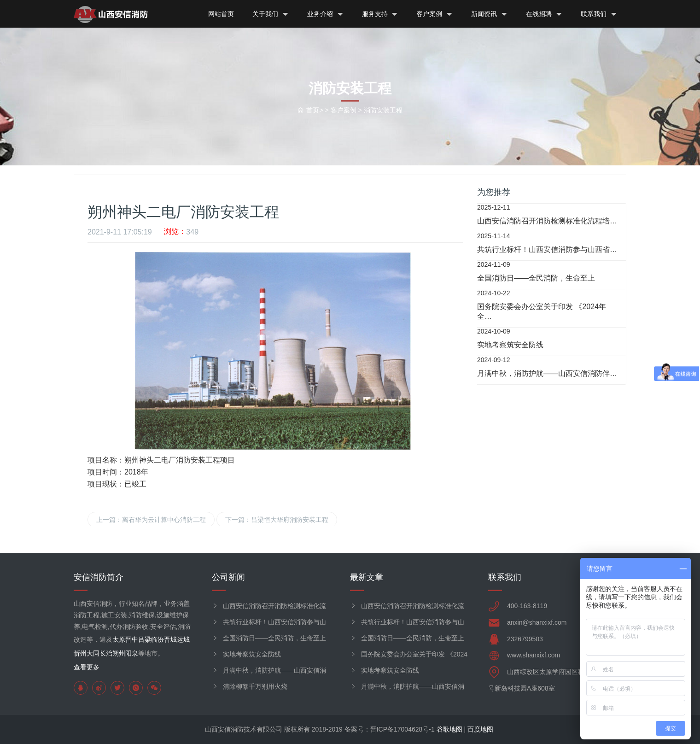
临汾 (157, 639)
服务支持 (380, 14)
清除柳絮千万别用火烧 (255, 686)
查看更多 (87, 667)
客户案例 (435, 14)
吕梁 (145, 639)
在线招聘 (544, 14)
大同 (93, 653)
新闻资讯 (489, 14)
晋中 (132, 639)
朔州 (119, 653)
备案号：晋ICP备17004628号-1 (390, 729)
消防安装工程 (383, 110)
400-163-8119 (527, 606)
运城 (183, 639)
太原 (119, 639)
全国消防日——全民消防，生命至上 (274, 638)
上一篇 (151, 520)
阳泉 (132, 653)
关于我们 (271, 14)
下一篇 (277, 520)
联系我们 (599, 14)
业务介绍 (325, 14)
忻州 (80, 653)
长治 (106, 653)
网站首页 (221, 14)
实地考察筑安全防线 (252, 654)
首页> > (314, 110)
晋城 (170, 639)
